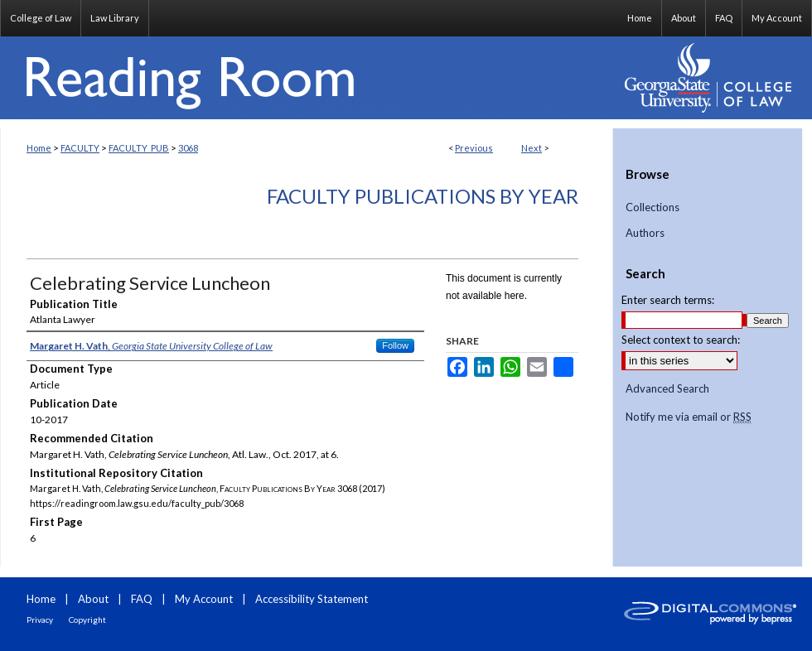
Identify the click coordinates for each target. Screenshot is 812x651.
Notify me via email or (689, 417)
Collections (652, 207)
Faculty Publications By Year (423, 196)
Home (39, 148)
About (93, 599)
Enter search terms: (668, 300)
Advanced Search (667, 388)
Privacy (40, 620)
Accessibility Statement (312, 599)
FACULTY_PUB (139, 148)
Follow (395, 345)
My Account (204, 599)
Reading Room (307, 78)
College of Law (41, 18)
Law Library (115, 18)
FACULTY (80, 148)
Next (532, 148)
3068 (188, 148)
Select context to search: (681, 340)
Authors (645, 233)
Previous (474, 148)
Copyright (87, 620)
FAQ (142, 599)
